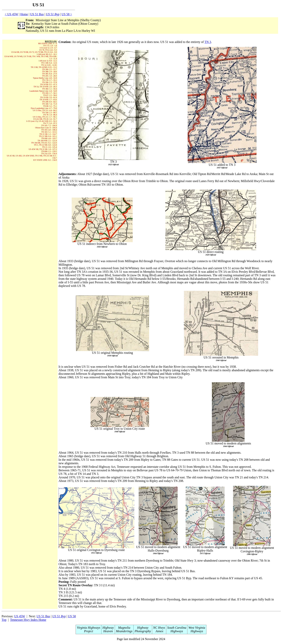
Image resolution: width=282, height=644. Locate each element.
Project (89, 631)
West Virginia (197, 628)
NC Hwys (159, 628)
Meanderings (124, 631)
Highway (108, 628)
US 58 (72, 616)
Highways (177, 631)
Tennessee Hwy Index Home (28, 620)
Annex (159, 631)
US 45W (19, 616)
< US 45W (11, 14)
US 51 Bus (37, 14)
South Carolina (177, 628)
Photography (143, 631)
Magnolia (124, 628)
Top (4, 620)
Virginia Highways (89, 628)
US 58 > (67, 14)
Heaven (108, 631)
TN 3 (208, 42)
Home (24, 14)
